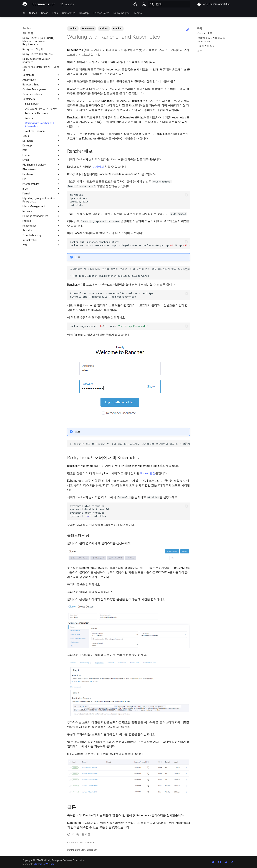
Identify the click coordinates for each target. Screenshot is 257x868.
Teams (138, 13)
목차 (200, 28)
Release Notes (101, 13)
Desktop (84, 13)
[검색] (169, 4)
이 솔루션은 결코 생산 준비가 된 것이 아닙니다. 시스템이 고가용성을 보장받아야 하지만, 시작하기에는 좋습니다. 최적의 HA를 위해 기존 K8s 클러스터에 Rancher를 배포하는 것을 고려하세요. (130, 444)
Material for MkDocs (44, 864)
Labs (55, 13)
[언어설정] (144, 4)
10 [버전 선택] (66, 4)
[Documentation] (25, 4)
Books (45, 13)
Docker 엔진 (148, 473)
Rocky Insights (122, 13)
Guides (33, 13)
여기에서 (98, 167)
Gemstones (69, 13)
